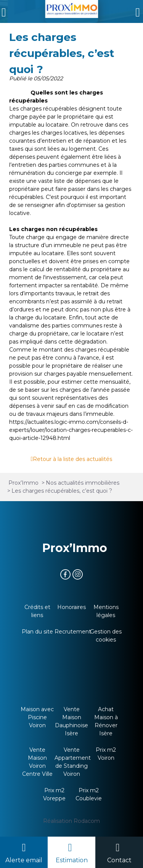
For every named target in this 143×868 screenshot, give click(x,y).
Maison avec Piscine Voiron (37, 717)
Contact (119, 860)
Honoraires (71, 607)
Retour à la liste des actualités (72, 459)
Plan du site (37, 632)
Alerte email (24, 860)
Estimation (72, 860)
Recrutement (73, 632)
